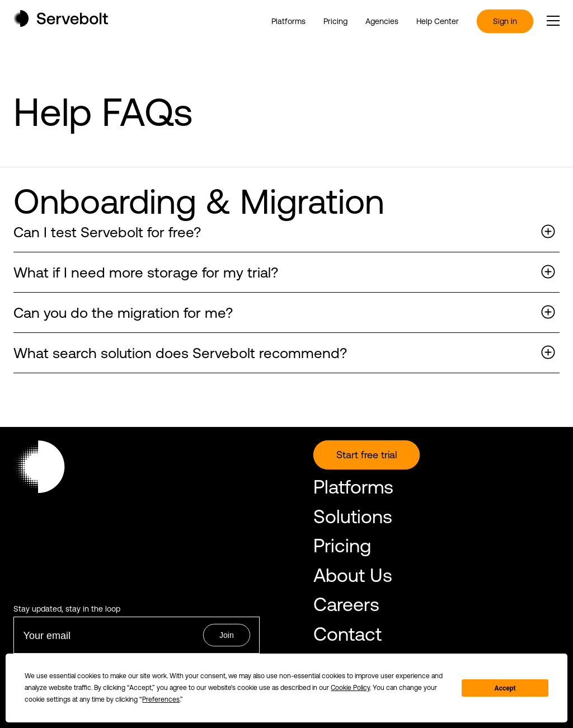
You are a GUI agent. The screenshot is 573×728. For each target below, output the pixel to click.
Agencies (382, 21)
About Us (353, 575)
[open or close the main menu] (553, 21)
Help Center (438, 21)
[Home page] (61, 23)
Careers (346, 604)
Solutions (353, 516)
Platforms (288, 21)
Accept (505, 688)
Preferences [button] (161, 699)
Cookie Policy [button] (350, 688)
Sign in (505, 21)
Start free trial (367, 455)
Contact (347, 634)
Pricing (335, 21)
